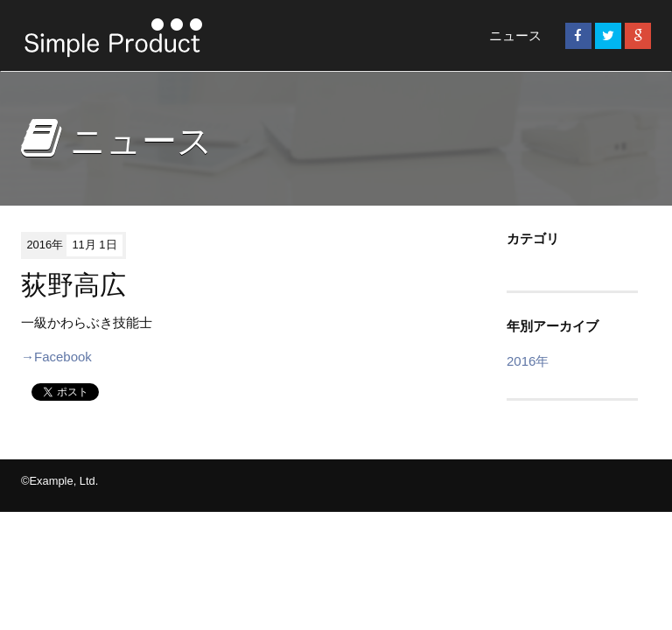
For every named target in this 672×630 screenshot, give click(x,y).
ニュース (515, 35)
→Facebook (56, 357)
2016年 (528, 361)
